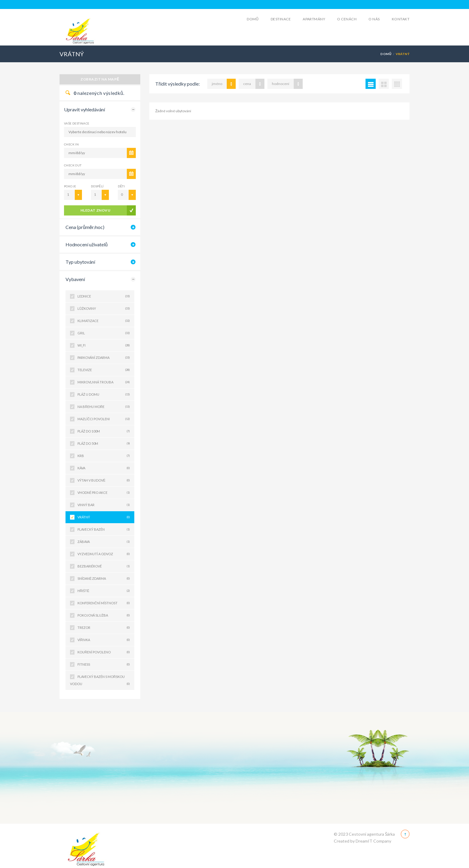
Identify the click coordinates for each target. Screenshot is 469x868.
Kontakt (401, 19)
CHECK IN (71, 144)
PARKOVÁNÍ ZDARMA (104, 358)
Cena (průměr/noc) (85, 227)
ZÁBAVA (104, 542)
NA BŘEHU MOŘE (104, 407)
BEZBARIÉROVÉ (104, 566)
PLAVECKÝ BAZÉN (104, 529)
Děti (121, 186)
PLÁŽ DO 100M (104, 431)
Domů (253, 19)
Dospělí (97, 186)
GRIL (104, 333)
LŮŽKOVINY (104, 309)
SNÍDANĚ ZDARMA (104, 579)
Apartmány (314, 19)
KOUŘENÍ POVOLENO (104, 652)
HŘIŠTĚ (104, 591)
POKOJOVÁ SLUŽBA (104, 615)
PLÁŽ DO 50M (104, 444)
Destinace (281, 19)
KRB (104, 456)
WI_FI (104, 345)
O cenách (347, 19)
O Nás (374, 19)
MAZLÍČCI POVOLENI (104, 419)
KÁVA (104, 468)
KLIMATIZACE (104, 321)
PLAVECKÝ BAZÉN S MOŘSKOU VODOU (100, 681)
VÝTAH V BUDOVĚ (104, 480)
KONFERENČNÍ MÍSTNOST (104, 603)
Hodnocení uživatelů (87, 244)
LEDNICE (104, 296)
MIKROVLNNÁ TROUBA (104, 382)
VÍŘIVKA (104, 640)
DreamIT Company (373, 841)
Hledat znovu (96, 210)
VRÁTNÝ (104, 517)
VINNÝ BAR (104, 505)
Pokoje (70, 186)
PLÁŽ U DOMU (104, 394)
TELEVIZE (104, 370)
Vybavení (75, 279)
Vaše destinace (77, 123)
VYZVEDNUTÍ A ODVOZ (104, 554)
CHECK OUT (73, 165)
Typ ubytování (80, 262)
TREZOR (104, 628)
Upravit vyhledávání (84, 109)
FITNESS (104, 664)
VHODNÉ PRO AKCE (104, 493)
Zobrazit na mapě (100, 79)
